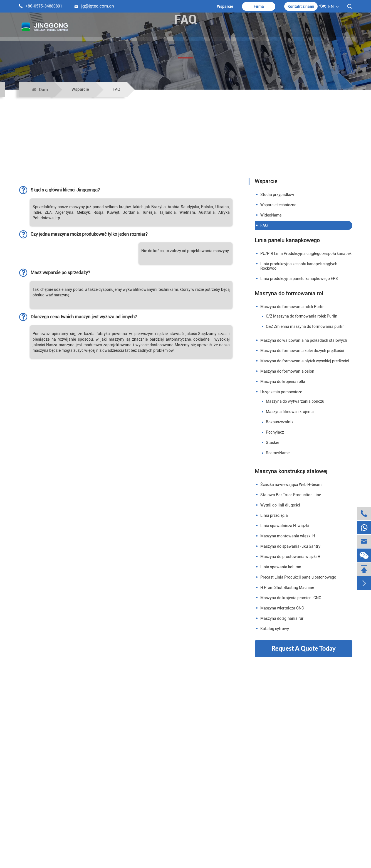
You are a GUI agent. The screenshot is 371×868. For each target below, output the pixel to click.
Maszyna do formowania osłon (287, 371)
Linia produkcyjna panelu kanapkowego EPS (299, 279)
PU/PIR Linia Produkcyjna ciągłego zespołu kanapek (306, 254)
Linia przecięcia (274, 515)
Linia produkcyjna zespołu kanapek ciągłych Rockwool (299, 266)
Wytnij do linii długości (280, 505)
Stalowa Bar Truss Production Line (291, 495)
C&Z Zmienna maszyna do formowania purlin (305, 326)
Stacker (273, 442)
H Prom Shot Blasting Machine (287, 587)
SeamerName (278, 453)
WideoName (271, 215)
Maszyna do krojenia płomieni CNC (291, 598)
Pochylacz (275, 432)
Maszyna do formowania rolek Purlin (292, 307)
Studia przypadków (277, 195)
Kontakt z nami (301, 6)
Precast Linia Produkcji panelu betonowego (298, 577)
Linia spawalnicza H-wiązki (285, 526)
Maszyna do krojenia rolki (283, 382)
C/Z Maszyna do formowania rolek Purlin (302, 316)
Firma (259, 6)
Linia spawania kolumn (281, 567)
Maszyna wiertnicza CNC (282, 608)
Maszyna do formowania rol (289, 293)
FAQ (116, 89)
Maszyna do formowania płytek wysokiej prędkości (305, 361)
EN (331, 7)
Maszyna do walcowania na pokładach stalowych (304, 340)
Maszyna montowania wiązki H (288, 536)
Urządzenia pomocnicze (281, 392)
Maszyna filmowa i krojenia (290, 412)
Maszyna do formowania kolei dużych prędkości (302, 351)
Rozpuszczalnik (280, 422)
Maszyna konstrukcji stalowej (291, 471)
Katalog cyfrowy (275, 629)
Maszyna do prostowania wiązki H (290, 557)
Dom (43, 90)
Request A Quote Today (303, 648)
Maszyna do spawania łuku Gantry (290, 546)
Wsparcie (225, 6)
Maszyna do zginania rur (282, 618)
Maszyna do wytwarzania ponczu (295, 401)
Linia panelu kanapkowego (287, 240)
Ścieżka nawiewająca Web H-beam (291, 485)
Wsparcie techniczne (278, 205)
